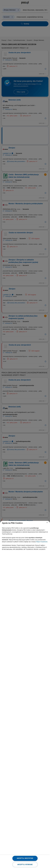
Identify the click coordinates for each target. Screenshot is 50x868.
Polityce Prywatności (42, 542)
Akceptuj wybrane (25, 865)
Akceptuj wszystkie (25, 858)
